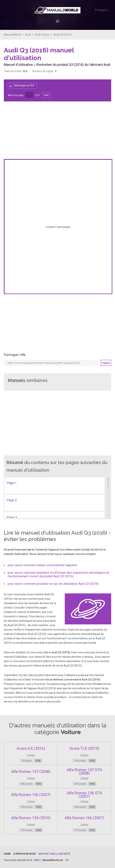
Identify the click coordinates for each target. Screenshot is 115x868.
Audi (28, 35)
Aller (46, 95)
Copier (106, 363)
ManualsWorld (12, 35)
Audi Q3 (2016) (63, 35)
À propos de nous (25, 854)
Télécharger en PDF (24, 85)
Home (7, 854)
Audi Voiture (42, 35)
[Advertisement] (96, 56)
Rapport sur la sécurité (54, 854)
